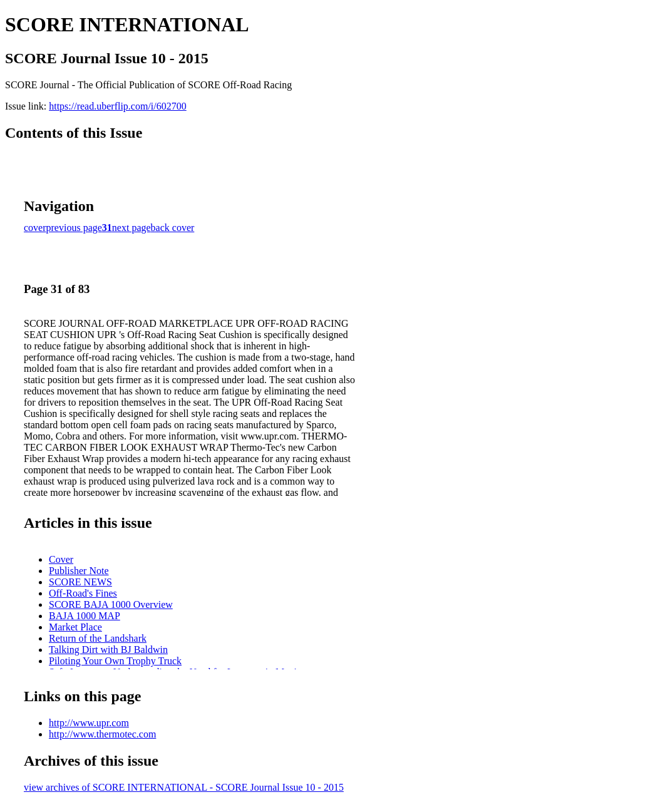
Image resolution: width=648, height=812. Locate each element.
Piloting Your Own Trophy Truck (115, 661)
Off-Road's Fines (83, 593)
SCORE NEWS (80, 582)
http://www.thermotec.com (102, 734)
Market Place (75, 627)
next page (131, 228)
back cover (173, 228)
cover (35, 228)
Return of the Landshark (98, 638)
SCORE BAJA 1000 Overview (111, 604)
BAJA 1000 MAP (85, 616)
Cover (61, 559)
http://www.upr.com (89, 723)
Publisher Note (79, 571)
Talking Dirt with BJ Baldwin (108, 650)
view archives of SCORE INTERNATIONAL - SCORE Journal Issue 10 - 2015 (184, 787)
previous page (74, 228)
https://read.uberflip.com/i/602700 (118, 106)
